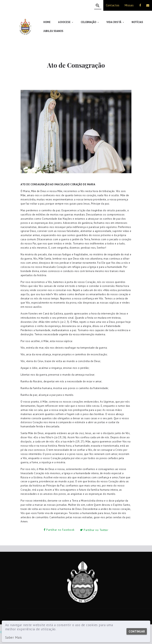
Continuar (137, 631)
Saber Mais (14, 638)
